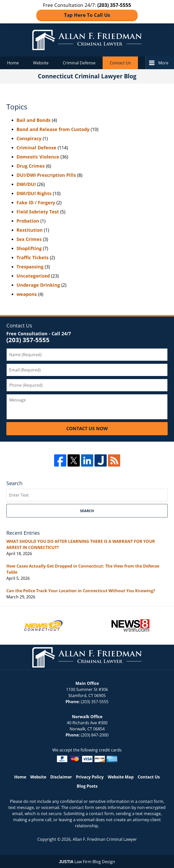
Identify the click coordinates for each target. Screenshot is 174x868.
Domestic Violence (38, 157)
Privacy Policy (90, 777)
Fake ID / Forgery (36, 202)
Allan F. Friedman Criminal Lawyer (105, 839)
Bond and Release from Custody (53, 129)
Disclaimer (61, 777)
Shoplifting (29, 248)
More (163, 63)
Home (13, 63)
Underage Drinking (38, 285)
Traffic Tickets (33, 257)
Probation (28, 221)
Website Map (121, 777)
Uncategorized (33, 276)
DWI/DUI (26, 184)
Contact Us (120, 63)
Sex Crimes (29, 239)
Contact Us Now (87, 428)
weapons (27, 294)
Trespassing (30, 267)
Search (87, 511)
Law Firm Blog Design (87, 862)
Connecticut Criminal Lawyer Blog (87, 40)
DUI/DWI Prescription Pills (46, 175)
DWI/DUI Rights (34, 193)
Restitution (30, 230)
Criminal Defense (79, 63)
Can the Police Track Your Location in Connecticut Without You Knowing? (81, 591)
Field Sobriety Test (38, 212)
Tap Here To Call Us (87, 15)
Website (41, 63)
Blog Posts (87, 786)
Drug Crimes (31, 166)
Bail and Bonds (34, 120)
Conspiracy (29, 138)
